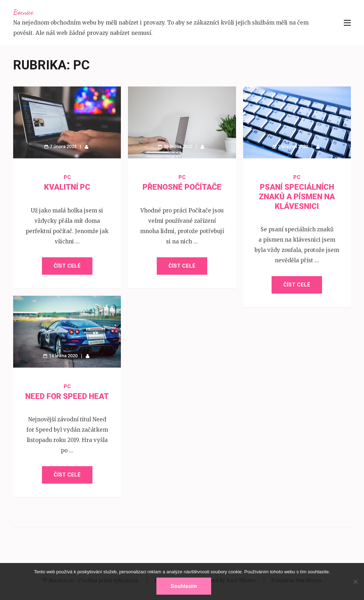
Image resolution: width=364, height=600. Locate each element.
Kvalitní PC (67, 187)
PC (67, 177)
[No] (355, 581)
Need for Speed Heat (67, 396)
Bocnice (23, 12)
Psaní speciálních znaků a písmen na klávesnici (297, 197)
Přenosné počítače (182, 187)
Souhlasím (184, 586)
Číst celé (67, 266)
